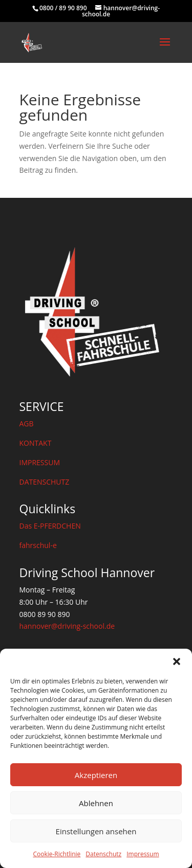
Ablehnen (96, 803)
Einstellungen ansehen (96, 831)
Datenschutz (103, 854)
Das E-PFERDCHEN (50, 526)
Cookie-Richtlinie (57, 854)
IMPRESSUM (40, 462)
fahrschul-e (38, 545)
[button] (177, 661)
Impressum (143, 854)
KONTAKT (36, 443)
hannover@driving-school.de (67, 626)
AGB (27, 424)
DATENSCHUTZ (45, 482)
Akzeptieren (96, 775)
